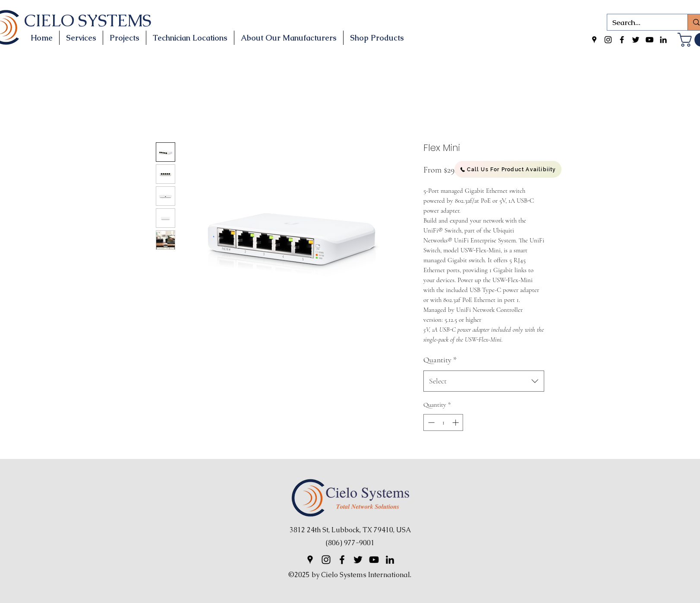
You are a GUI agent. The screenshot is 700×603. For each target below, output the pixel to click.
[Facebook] (622, 40)
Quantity (440, 360)
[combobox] (484, 381)
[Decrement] (430, 422)
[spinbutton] (443, 422)
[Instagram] (608, 40)
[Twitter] (636, 40)
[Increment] (456, 422)
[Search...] (641, 23)
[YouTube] (650, 40)
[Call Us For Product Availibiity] (508, 169)
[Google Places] (594, 40)
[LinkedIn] (663, 40)
